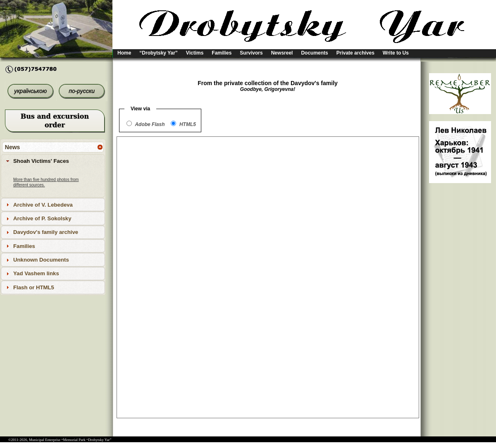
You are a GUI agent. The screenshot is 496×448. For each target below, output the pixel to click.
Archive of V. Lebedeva (43, 205)
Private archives (355, 53)
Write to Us (396, 53)
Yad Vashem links (36, 273)
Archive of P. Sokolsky (42, 218)
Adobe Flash (150, 124)
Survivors (251, 53)
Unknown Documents (41, 260)
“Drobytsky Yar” (159, 53)
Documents (314, 53)
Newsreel (282, 53)
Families (222, 53)
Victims (195, 53)
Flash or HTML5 (34, 287)
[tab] (53, 161)
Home (124, 53)
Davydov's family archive (46, 232)
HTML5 (188, 124)
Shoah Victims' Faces (41, 161)
